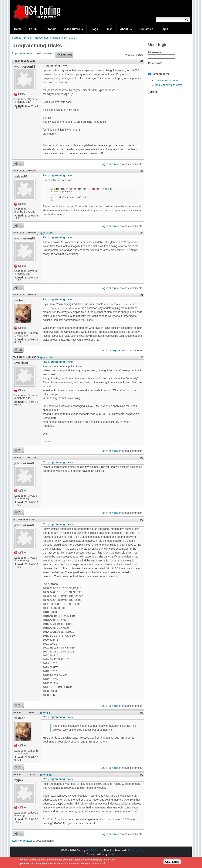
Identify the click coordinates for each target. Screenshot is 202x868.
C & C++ (74, 38)
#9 (142, 775)
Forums (17, 38)
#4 (142, 295)
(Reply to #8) (45, 775)
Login (164, 29)
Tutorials (51, 29)
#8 (142, 713)
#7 (142, 520)
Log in (16, 53)
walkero (113, 854)
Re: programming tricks (58, 175)
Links (109, 29)
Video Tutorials (73, 29)
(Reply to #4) (45, 357)
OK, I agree (172, 862)
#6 (142, 458)
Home (18, 29)
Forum (33, 29)
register (28, 53)
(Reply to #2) (45, 233)
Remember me (161, 74)
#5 (142, 357)
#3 (142, 233)
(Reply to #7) (45, 713)
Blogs (94, 29)
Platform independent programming (45, 38)
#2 (142, 171)
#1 (142, 61)
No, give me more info (93, 864)
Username (155, 52)
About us (126, 29)
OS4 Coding (96, 850)
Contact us (146, 29)
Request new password (169, 85)
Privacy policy (136, 850)
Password (155, 63)
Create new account (167, 80)
